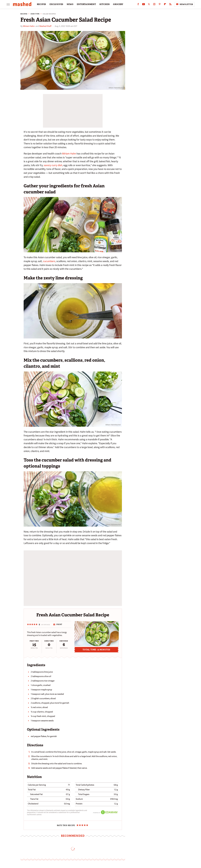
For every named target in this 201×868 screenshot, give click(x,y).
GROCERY (118, 4)
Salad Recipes (49, 14)
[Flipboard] (165, 5)
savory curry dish (53, 165)
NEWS (70, 4)
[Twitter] (149, 5)
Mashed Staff (45, 26)
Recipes (24, 14)
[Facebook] (138, 5)
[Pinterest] (160, 5)
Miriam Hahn (29, 26)
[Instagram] (154, 5)
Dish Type (35, 14)
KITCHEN (105, 4)
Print (58, 624)
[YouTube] (144, 5)
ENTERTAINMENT (86, 4)
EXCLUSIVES (56, 4)
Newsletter (184, 4)
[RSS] (170, 5)
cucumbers (49, 261)
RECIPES (42, 4)
